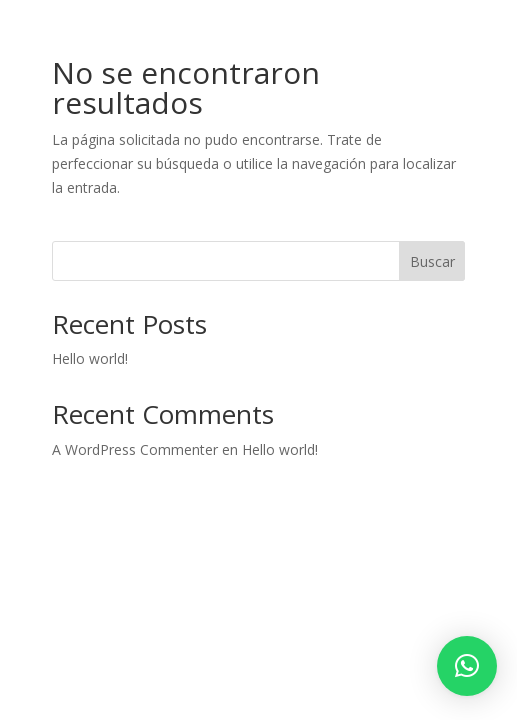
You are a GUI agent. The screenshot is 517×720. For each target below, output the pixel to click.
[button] (467, 666)
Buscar (432, 261)
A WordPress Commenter (135, 449)
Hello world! (90, 358)
